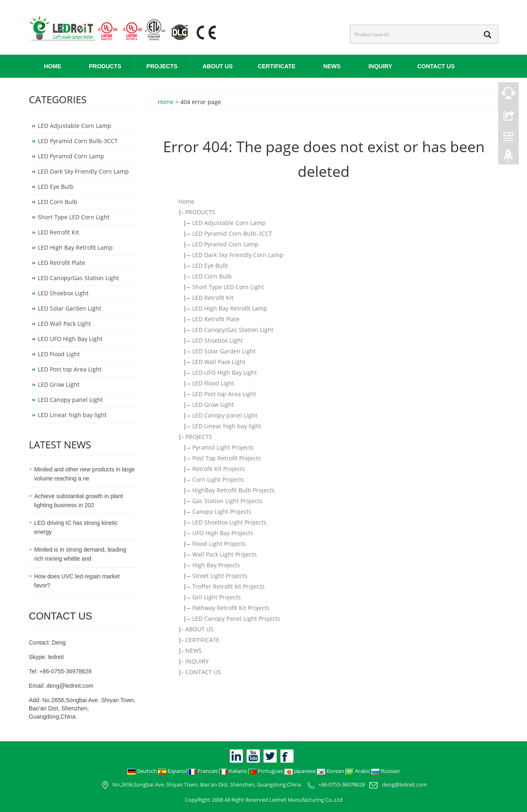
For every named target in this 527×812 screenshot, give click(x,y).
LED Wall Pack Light (219, 362)
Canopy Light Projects (222, 512)
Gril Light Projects (217, 597)
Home (53, 66)
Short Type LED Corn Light (228, 287)
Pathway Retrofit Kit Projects (231, 608)
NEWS (332, 66)
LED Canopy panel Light (225, 415)
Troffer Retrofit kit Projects (229, 586)
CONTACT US (436, 66)
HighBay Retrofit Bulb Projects (233, 490)
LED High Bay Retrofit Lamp (230, 308)
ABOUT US (218, 66)
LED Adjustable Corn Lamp (229, 223)
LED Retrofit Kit (213, 298)
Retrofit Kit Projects (219, 469)
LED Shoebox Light (218, 340)
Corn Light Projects (218, 479)
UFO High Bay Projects (223, 533)
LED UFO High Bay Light (225, 372)
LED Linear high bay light (227, 426)
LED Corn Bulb (212, 276)
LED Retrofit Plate (216, 319)
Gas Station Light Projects (227, 501)
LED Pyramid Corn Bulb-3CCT (232, 233)
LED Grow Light (213, 405)
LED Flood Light (213, 383)
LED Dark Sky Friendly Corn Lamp (238, 255)
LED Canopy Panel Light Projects (236, 618)
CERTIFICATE (277, 66)
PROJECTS (162, 66)
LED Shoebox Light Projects (229, 522)
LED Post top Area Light (224, 394)
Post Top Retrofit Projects (227, 458)
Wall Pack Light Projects (225, 554)
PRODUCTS (105, 66)
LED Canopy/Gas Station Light (233, 330)
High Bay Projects (216, 565)
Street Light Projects (220, 576)
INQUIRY (380, 66)
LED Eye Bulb (210, 266)
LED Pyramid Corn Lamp (225, 244)
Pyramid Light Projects (223, 447)
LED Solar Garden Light (224, 351)
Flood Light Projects (219, 544)
